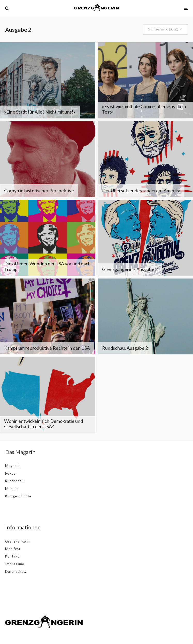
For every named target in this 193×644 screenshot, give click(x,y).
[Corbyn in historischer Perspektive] (48, 159)
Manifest (13, 549)
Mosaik (11, 489)
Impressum (15, 564)
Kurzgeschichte (18, 496)
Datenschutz (16, 571)
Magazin (12, 466)
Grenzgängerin (18, 541)
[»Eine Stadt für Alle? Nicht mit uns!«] (48, 80)
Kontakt (12, 556)
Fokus (10, 473)
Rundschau (14, 481)
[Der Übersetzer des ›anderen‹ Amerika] (146, 159)
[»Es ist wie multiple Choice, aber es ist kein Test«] (146, 80)
